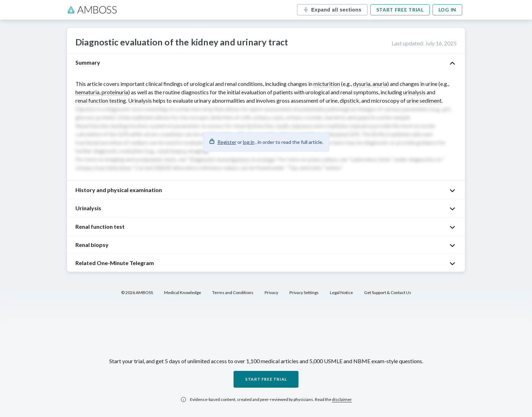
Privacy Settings (304, 292)
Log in (447, 10)
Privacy (271, 292)
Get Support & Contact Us (388, 292)
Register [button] (227, 142)
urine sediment (424, 100)
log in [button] (249, 142)
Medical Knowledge (183, 292)
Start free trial (400, 10)
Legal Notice (341, 292)
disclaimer (342, 399)
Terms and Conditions (233, 292)
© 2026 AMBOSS (137, 292)
